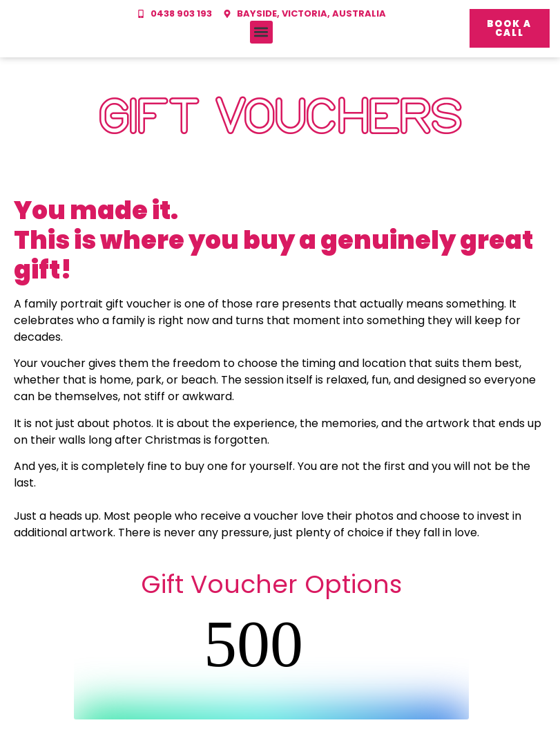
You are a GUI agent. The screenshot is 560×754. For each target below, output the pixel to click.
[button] (261, 32)
